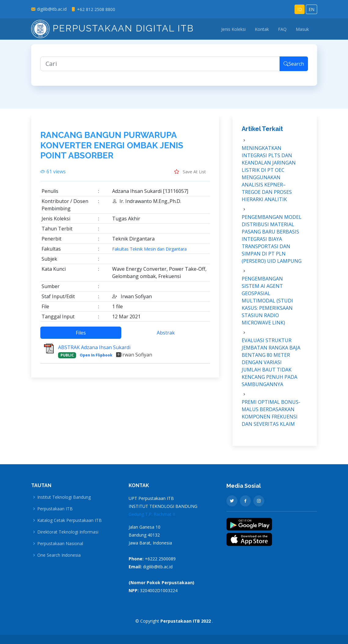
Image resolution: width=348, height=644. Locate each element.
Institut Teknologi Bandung (64, 497)
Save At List (190, 175)
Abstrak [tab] (166, 336)
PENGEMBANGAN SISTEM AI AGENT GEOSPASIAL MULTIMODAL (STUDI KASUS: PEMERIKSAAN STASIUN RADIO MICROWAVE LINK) (267, 304)
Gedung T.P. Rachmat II (152, 514)
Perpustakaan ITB (55, 509)
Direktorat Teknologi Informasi (68, 532)
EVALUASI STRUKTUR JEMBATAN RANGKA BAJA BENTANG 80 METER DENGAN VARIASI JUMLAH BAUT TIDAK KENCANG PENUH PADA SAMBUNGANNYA (271, 366)
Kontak (262, 29)
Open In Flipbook (96, 358)
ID (300, 9)
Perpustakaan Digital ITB (112, 28)
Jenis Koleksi (233, 29)
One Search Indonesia (59, 555)
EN (311, 9)
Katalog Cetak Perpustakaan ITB (70, 520)
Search (294, 67)
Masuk (302, 29)
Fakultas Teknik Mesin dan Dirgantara (149, 252)
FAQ (282, 29)
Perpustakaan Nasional (60, 544)
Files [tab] (81, 336)
